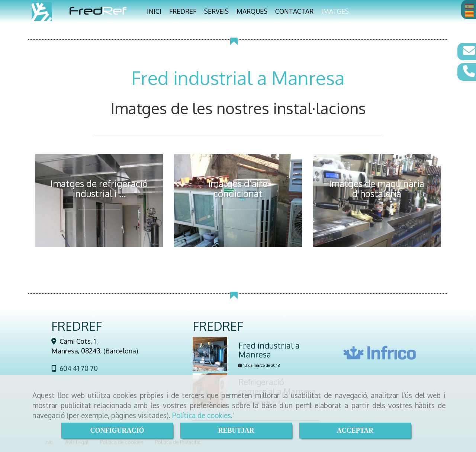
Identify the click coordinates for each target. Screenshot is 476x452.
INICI (154, 11)
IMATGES (335, 11)
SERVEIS (216, 11)
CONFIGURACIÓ (117, 430)
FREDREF (183, 11)
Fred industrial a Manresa (269, 350)
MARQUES (252, 11)
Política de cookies (202, 415)
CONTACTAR (294, 11)
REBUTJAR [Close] (236, 430)
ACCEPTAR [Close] (355, 430)
